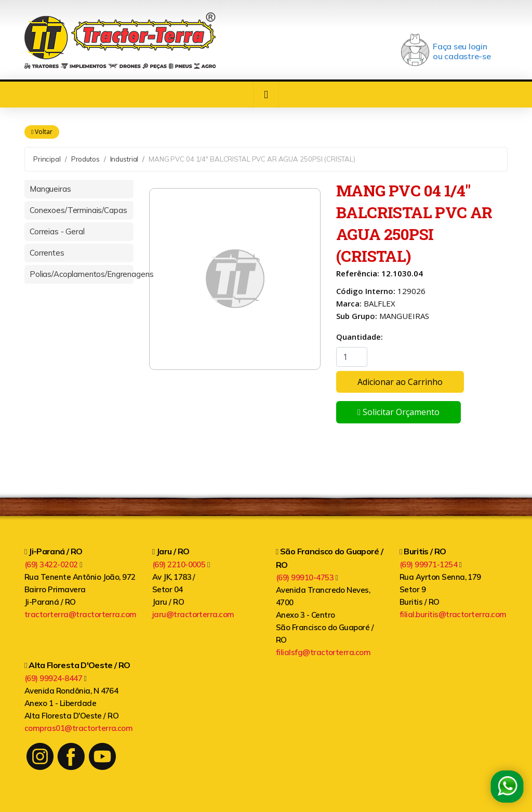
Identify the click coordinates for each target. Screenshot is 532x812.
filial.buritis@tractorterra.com (453, 614)
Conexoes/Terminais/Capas (78, 210)
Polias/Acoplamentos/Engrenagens (82, 274)
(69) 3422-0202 (53, 564)
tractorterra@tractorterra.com (81, 614)
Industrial (124, 159)
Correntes (47, 253)
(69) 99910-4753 (307, 577)
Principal (47, 159)
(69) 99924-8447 (56, 678)
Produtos (85, 159)
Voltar (42, 132)
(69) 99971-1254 (431, 564)
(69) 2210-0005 (181, 564)
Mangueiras (50, 189)
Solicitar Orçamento (398, 412)
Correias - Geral (57, 231)
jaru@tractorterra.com (193, 614)
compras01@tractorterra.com (78, 728)
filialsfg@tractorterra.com (323, 652)
